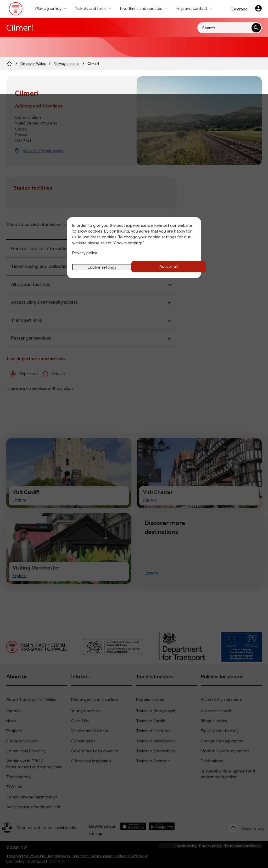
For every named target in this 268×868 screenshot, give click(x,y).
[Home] (9, 64)
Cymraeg (239, 9)
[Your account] (258, 9)
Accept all (166, 266)
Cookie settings (102, 267)
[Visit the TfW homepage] (16, 10)
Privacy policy (85, 253)
